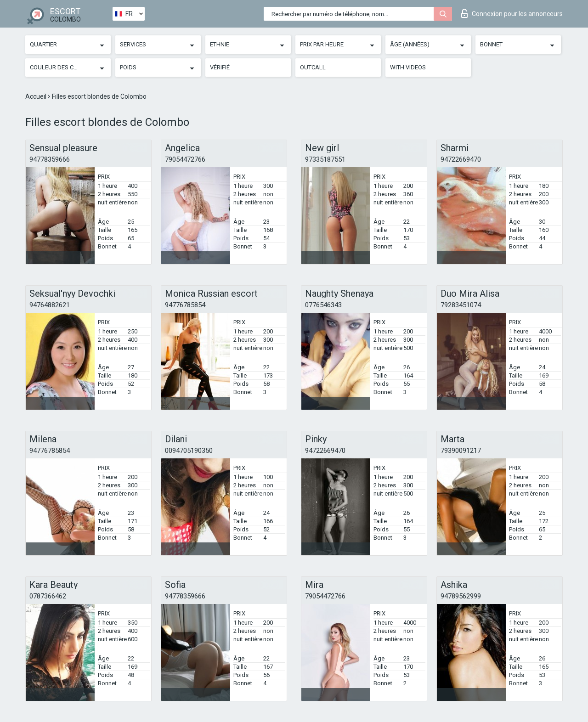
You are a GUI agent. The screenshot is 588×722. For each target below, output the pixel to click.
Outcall (313, 67)
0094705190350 (189, 451)
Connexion (512, 13)
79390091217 (461, 451)
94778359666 (50, 159)
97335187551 (325, 159)
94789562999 (461, 596)
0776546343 (323, 305)
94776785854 (185, 305)
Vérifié (220, 67)
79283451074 (461, 305)
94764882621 (50, 305)
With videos (408, 67)
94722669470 (461, 159)
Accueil (37, 96)
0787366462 (48, 596)
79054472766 (185, 159)
